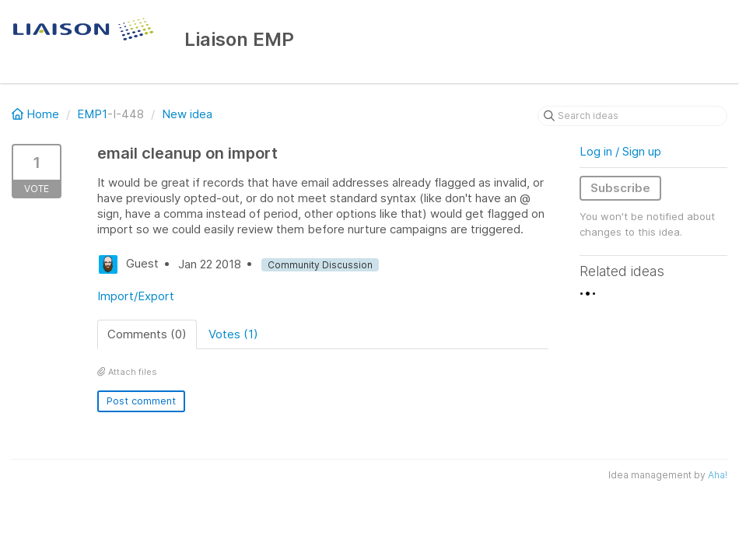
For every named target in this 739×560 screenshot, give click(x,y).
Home (37, 114)
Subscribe (620, 188)
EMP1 (92, 114)
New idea (187, 114)
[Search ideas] (632, 116)
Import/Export (136, 296)
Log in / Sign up (620, 151)
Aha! (718, 475)
